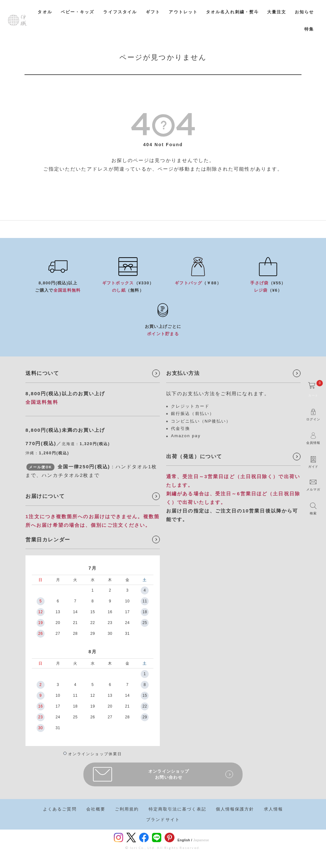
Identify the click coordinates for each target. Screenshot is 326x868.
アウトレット (183, 12)
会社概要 (96, 809)
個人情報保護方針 (235, 809)
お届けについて (45, 496)
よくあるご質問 (60, 809)
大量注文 (277, 12)
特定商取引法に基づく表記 (177, 809)
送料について (42, 373)
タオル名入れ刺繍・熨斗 (232, 12)
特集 (309, 29)
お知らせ (304, 12)
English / (185, 840)
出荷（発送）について (194, 456)
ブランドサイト (163, 820)
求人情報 (273, 809)
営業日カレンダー (48, 540)
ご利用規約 (127, 809)
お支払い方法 (183, 373)
